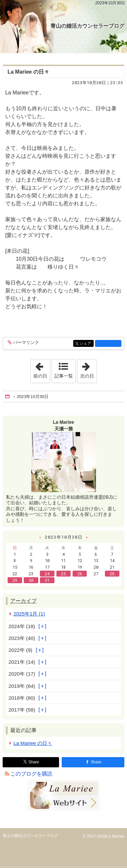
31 (47, 580)
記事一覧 (64, 376)
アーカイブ (23, 601)
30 (31, 580)
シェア (86, 344)
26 (80, 574)
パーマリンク (26, 343)
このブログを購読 (31, 774)
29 (15, 580)
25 (63, 574)
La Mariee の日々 (28, 72)
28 (112, 574)
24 (47, 574)
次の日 (88, 369)
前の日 (42, 369)
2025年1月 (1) (29, 614)
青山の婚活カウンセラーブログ (87, 26)
